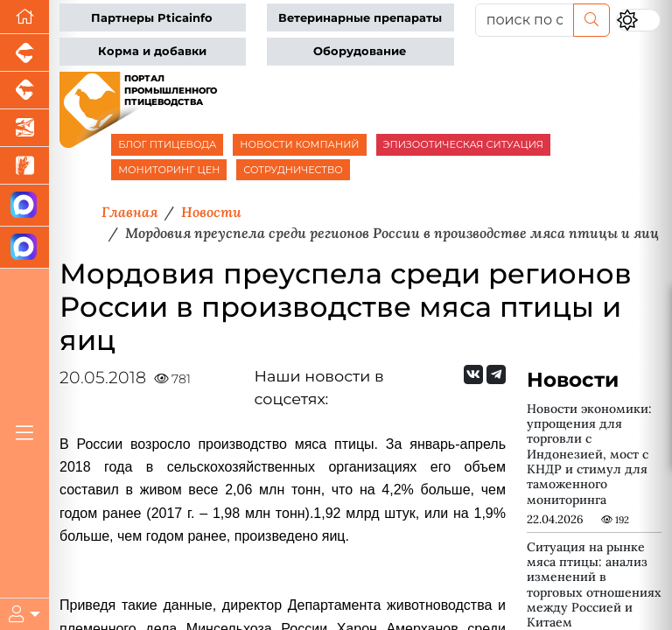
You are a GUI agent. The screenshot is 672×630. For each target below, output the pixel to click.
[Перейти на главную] (24, 17)
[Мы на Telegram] (496, 374)
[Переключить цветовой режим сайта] (638, 20)
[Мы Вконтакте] (473, 374)
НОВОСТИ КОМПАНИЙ (299, 144)
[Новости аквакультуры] (24, 128)
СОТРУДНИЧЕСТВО (293, 170)
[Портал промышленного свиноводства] (24, 53)
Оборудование (360, 51)
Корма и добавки (152, 51)
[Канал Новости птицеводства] (24, 206)
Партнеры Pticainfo (152, 18)
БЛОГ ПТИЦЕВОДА (167, 144)
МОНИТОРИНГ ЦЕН (169, 170)
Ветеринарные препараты (360, 18)
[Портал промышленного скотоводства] (24, 91)
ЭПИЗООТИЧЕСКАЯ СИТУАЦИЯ (463, 144)
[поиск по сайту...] (525, 20)
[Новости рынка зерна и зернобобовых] (24, 166)
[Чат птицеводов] (24, 248)
